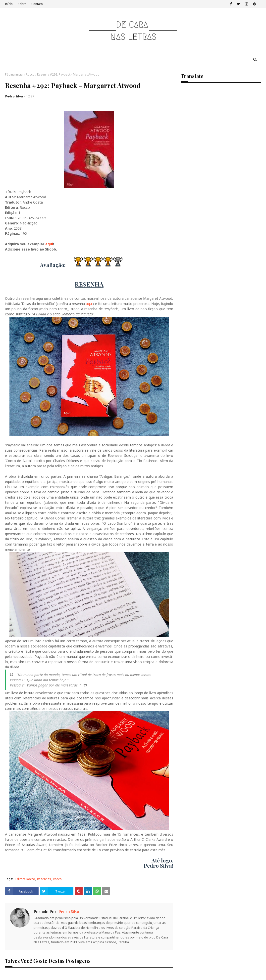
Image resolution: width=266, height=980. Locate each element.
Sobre (22, 4)
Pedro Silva (14, 96)
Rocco (30, 74)
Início (9, 4)
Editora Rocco (25, 879)
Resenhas (44, 879)
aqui (49, 244)
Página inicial (14, 74)
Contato (37, 4)
